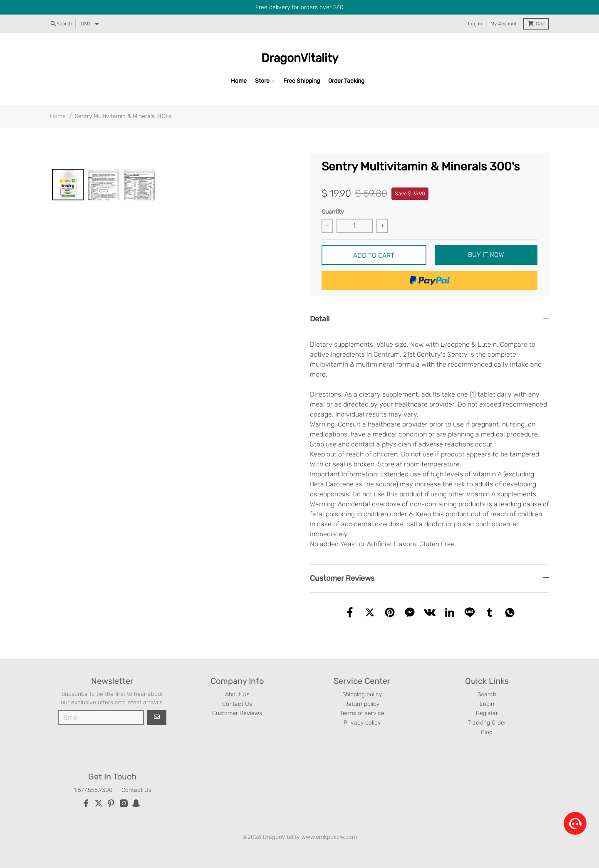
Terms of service (362, 713)
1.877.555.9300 (93, 790)
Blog (487, 732)
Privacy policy (362, 723)
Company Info (237, 681)
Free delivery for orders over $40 (299, 7)
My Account (504, 24)
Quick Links (487, 681)
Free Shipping (302, 81)
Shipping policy (362, 694)
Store (262, 81)
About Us (237, 694)
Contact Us (237, 704)
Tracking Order (487, 723)
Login (487, 704)
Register (487, 713)
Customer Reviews (237, 713)
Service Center (362, 681)
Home (239, 81)
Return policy (362, 704)
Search (487, 694)
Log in (475, 24)
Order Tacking (346, 81)
